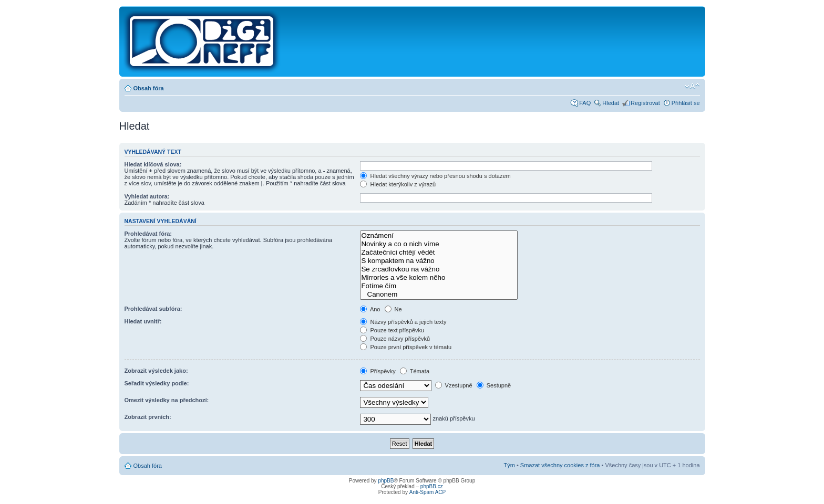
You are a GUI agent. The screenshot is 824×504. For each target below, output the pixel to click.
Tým (509, 465)
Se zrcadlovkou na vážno (439, 269)
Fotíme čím (439, 286)
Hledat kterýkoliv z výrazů (398, 184)
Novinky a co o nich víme (439, 244)
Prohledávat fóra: (148, 234)
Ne (393, 309)
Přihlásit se (686, 103)
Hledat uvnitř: (143, 321)
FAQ (585, 103)
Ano (370, 309)
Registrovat (645, 103)
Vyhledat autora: (147, 196)
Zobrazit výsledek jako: (156, 371)
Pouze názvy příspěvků (395, 339)
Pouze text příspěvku (392, 330)
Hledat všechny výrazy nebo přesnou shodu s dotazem (435, 176)
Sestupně (494, 385)
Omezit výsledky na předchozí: (167, 400)
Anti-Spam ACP (428, 492)
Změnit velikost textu (692, 86)
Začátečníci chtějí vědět (439, 253)
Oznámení (439, 236)
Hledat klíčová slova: (153, 164)
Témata (415, 371)
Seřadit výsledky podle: (157, 383)
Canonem (439, 295)
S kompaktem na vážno (439, 261)
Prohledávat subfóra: (153, 309)
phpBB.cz (432, 486)
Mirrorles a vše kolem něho (439, 278)
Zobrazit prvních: (148, 417)
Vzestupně (454, 385)
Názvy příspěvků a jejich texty (403, 322)
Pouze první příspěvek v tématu (406, 347)
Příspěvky (378, 371)
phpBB (386, 481)
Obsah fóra (149, 88)
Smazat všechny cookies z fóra (560, 465)
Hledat (611, 103)
